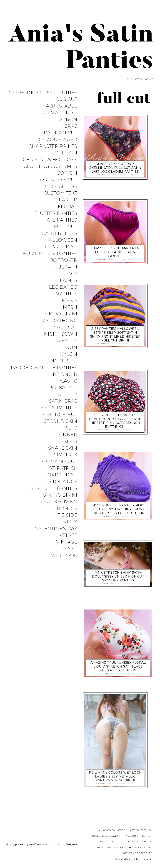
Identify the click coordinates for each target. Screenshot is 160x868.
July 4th (66, 267)
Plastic (67, 381)
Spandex (66, 455)
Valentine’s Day (56, 529)
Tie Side (67, 515)
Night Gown (61, 334)
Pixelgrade (71, 844)
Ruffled (66, 394)
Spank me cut (59, 462)
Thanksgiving (59, 502)
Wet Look (64, 555)
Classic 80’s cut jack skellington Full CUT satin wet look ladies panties (115, 168)
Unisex (68, 522)
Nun (71, 347)
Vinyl (70, 549)
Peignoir (65, 374)
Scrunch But (59, 415)
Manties (66, 294)
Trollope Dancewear (106, 836)
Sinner (68, 435)
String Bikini (60, 495)
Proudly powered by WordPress (24, 844)
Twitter (147, 836)
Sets (71, 428)
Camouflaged (58, 140)
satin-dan (114, 175)
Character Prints (53, 146)
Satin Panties (59, 408)
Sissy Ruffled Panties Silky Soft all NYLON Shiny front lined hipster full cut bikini (118, 509)
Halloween (61, 240)
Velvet (68, 535)
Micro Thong (59, 321)
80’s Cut (67, 99)
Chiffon (66, 153)
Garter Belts (59, 233)
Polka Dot (63, 388)
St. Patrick (63, 468)
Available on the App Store (133, 859)
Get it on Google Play (137, 853)
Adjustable (61, 106)
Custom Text (60, 193)
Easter (68, 200)
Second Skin (60, 421)
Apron (68, 119)
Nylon (68, 354)
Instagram (107, 842)
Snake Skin (63, 448)
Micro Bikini (61, 314)
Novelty (66, 341)
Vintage (67, 542)
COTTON (67, 173)
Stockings (63, 482)
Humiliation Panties (50, 254)
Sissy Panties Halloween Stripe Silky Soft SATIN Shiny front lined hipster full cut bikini (115, 335)
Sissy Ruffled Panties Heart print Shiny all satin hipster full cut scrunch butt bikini (115, 421)
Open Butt (63, 361)
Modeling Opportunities (43, 93)
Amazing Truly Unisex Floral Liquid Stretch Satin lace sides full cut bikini (118, 666)
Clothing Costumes (50, 166)
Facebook (131, 836)
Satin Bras (63, 401)
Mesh (70, 307)
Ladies (69, 280)
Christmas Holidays (50, 160)
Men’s (70, 301)
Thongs (67, 508)
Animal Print (60, 113)
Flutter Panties (56, 213)
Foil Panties (61, 220)
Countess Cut (59, 180)
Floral (67, 207)
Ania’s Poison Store (112, 830)
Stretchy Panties (54, 488)
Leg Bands (63, 287)
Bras (71, 126)
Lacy (71, 274)
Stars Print (62, 475)
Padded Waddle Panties (44, 368)
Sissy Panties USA (140, 830)
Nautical (65, 327)
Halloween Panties (110, 847)
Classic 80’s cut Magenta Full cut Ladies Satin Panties (115, 252)
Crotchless (61, 187)
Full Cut (66, 227)
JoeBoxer (64, 260)
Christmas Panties (140, 847)
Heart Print (61, 247)
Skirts (69, 441)
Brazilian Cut (59, 133)
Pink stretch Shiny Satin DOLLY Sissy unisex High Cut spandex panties (118, 577)
